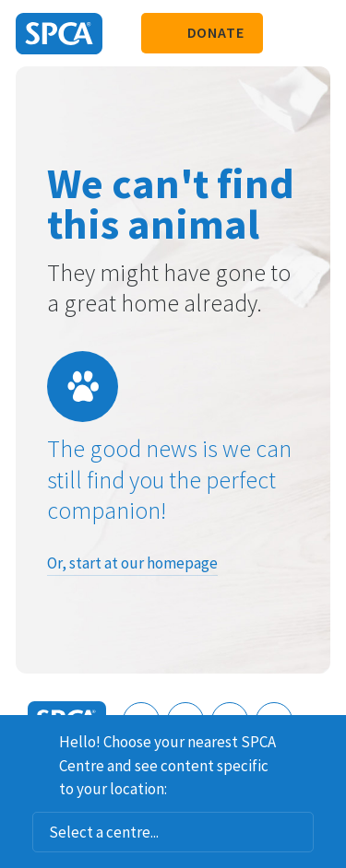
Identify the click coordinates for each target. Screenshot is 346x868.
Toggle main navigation (316, 33)
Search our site (286, 33)
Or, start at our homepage (132, 563)
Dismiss (325, 739)
